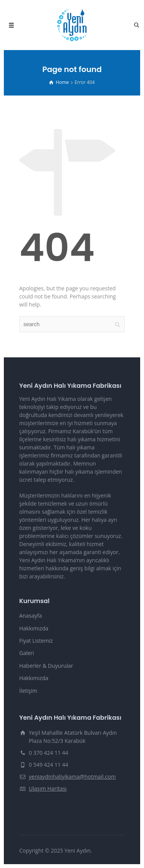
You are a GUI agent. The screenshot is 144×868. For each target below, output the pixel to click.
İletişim (28, 691)
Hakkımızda (34, 628)
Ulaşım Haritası (48, 788)
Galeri (27, 653)
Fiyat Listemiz (36, 641)
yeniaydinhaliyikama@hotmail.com (72, 777)
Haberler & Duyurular (46, 666)
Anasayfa (31, 616)
